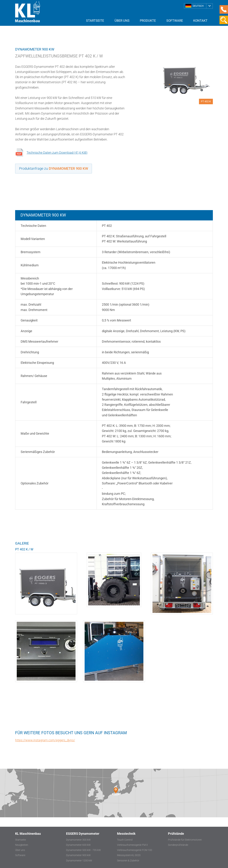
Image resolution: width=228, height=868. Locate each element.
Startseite (95, 21)
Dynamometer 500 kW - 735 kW (83, 850)
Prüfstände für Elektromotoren (185, 840)
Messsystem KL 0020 (129, 855)
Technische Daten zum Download (57, 153)
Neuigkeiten (22, 845)
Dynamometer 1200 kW (79, 861)
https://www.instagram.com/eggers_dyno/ (45, 740)
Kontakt (200, 21)
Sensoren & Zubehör (128, 861)
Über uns (122, 21)
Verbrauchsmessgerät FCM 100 (135, 850)
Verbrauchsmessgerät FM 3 (132, 845)
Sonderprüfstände (178, 845)
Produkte (148, 21)
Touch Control (125, 840)
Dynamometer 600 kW (78, 845)
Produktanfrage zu (54, 168)
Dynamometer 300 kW (78, 840)
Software (175, 21)
